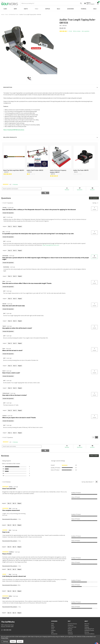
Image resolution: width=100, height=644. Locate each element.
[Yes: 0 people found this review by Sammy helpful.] (9, 495)
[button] (50, 87)
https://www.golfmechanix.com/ (51, 241)
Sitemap (87, 624)
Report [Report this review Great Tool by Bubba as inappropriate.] (19, 605)
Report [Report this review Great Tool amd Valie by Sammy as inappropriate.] (19, 495)
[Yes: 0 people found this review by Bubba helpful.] (9, 605)
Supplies (48, 9)
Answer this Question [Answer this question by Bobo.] (8, 283)
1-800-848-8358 (7, 622)
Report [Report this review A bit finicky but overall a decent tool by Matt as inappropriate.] (19, 583)
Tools (37, 9)
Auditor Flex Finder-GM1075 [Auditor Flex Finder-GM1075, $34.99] (81, 170)
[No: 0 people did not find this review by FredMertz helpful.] (14, 561)
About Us (87, 616)
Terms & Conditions (89, 626)
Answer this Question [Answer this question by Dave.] (8, 350)
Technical (84, 9)
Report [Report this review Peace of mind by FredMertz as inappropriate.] (19, 561)
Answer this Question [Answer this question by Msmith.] (8, 305)
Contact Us (71, 617)
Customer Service (72, 616)
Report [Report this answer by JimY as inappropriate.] (20, 222)
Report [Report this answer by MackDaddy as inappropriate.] (20, 272)
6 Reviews (16, 184)
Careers (87, 617)
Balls (59, 9)
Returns (70, 622)
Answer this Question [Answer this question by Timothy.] (8, 209)
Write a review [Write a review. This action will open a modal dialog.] (77, 31)
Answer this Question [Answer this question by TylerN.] (8, 327)
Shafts (26, 9)
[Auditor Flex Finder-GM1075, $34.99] (84, 157)
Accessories (71, 9)
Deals (95, 9)
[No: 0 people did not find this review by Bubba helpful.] (14, 605)
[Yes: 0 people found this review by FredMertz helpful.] (9, 561)
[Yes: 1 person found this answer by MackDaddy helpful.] (10, 272)
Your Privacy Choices (52, 634)
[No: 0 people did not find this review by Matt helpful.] (14, 539)
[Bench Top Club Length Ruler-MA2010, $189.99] (14, 157)
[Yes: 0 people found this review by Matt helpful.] (9, 539)
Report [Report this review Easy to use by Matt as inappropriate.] (19, 539)
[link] (6, 184)
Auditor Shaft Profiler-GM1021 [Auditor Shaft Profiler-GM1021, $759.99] (35, 170)
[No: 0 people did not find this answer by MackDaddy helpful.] (15, 272)
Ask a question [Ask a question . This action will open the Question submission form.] (85, 31)
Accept (20, 641)
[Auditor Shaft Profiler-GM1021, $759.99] (38, 157)
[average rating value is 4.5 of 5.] (65, 31)
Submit (81, 3)
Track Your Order (72, 619)
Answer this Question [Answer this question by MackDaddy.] (8, 259)
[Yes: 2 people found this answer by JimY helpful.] (10, 384)
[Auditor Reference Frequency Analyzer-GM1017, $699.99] (61, 157)
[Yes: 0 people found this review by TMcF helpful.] (9, 517)
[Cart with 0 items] (98, 3)
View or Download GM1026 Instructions (14, 130)
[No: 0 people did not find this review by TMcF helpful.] (14, 517)
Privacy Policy (96, 634)
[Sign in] (90, 3)
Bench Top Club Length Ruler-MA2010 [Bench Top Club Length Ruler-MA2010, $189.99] (14, 170)
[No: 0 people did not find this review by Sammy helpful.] (14, 495)
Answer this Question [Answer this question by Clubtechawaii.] (8, 394)
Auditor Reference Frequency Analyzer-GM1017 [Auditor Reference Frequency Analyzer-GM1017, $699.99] (58, 171)
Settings (6, 641)
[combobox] (52, 3)
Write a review (95, 448)
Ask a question (94, 194)
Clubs (5, 9)
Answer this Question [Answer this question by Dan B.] (8, 372)
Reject (13, 641)
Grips (15, 9)
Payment (70, 624)
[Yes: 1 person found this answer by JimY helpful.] (10, 222)
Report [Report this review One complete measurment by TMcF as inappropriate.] (19, 517)
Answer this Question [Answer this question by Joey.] (8, 233)
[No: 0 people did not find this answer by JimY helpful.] (15, 222)
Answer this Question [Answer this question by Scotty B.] (8, 417)
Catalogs (87, 619)
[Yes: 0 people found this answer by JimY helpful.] (10, 246)
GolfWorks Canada (89, 622)
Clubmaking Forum (89, 621)
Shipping (70, 621)
